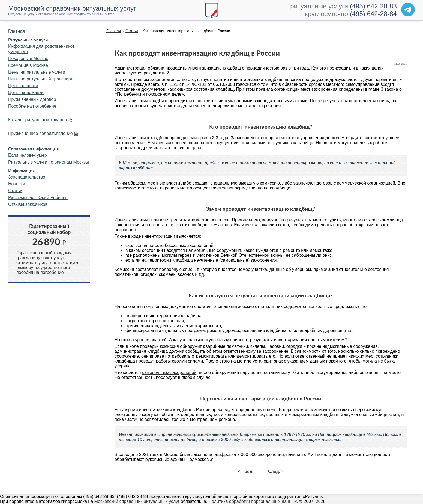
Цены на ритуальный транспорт (40, 79)
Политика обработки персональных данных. (253, 501)
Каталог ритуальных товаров (37, 120)
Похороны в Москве (28, 58)
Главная (16, 31)
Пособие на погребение (32, 106)
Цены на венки (23, 86)
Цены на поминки (26, 93)
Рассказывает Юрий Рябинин (38, 197)
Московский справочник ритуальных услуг (137, 501)
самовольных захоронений (169, 372)
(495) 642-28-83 (373, 6)
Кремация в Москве (28, 65)
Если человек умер (28, 155)
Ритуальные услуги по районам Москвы (49, 162)
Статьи (15, 191)
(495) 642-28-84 (373, 14)
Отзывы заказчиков (28, 204)
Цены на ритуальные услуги (37, 72)
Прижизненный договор (32, 99)
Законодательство (27, 177)
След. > (276, 472)
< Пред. (246, 472)
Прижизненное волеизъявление (40, 133)
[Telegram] (408, 10)
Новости (17, 184)
